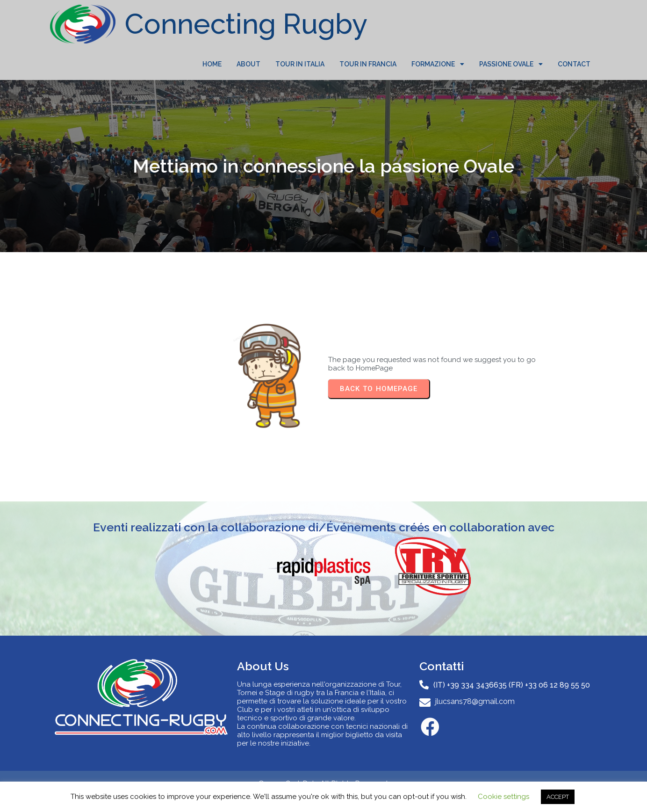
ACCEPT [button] (558, 797)
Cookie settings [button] (503, 797)
